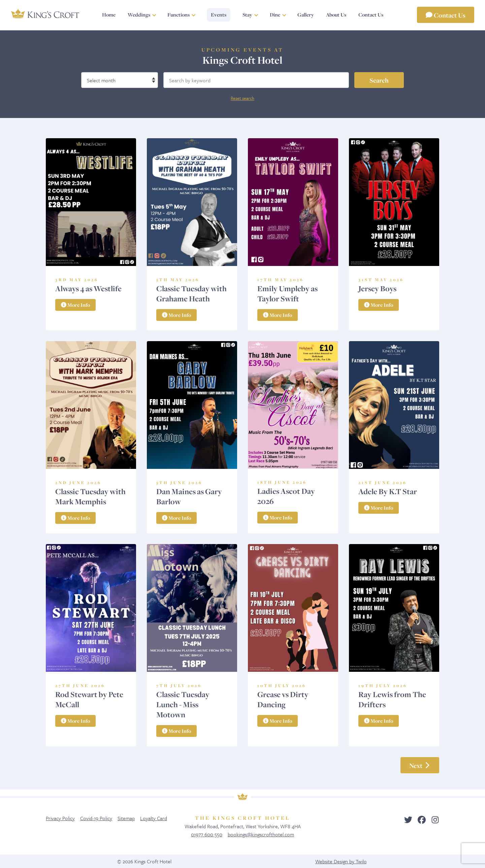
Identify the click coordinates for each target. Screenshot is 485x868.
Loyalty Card (154, 818)
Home (109, 15)
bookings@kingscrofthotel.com (261, 834)
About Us (336, 15)
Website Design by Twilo (341, 861)
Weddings (139, 15)
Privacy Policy (60, 818)
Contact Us (446, 15)
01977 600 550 (207, 834)
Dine (275, 15)
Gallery (306, 15)
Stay (247, 15)
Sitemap (126, 818)
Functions (179, 15)
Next (420, 765)
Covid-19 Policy (96, 818)
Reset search (243, 98)
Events (219, 15)
